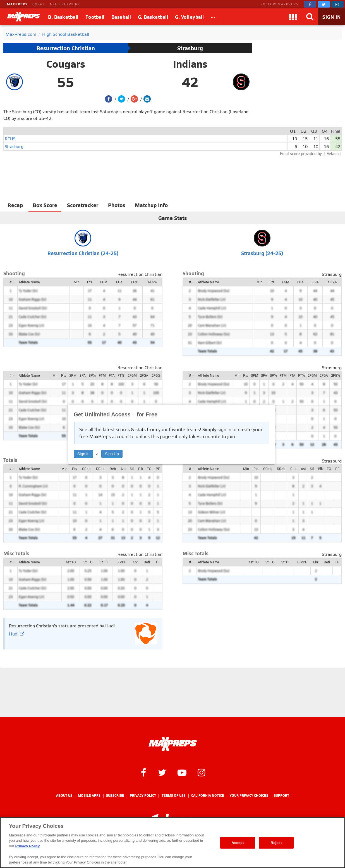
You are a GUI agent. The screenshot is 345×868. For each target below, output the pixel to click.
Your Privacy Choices (249, 795)
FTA (112, 375)
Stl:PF (104, 562)
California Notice (208, 795)
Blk (141, 469)
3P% (92, 375)
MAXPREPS (17, 4)
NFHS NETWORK (65, 4)
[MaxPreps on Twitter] (324, 4)
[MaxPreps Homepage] (173, 744)
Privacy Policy (143, 795)
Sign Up (112, 454)
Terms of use (174, 795)
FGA (119, 282)
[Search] (310, 17)
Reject (276, 843)
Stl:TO (88, 562)
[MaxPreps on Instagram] (337, 4)
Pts (90, 282)
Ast (123, 469)
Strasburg (190, 48)
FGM (104, 282)
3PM (73, 375)
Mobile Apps (89, 795)
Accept (238, 843)
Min (77, 282)
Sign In (83, 454)
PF (158, 469)
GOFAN (39, 4)
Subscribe (115, 795)
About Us (64, 795)
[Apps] (293, 17)
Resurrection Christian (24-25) (83, 253)
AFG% (152, 282)
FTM (102, 375)
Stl (132, 469)
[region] (172, 843)
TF (157, 562)
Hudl (17, 634)
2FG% (156, 375)
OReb (86, 469)
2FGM (132, 375)
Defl (147, 562)
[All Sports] (213, 17)
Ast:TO (71, 562)
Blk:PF (121, 562)
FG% (135, 282)
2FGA (144, 375)
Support (281, 795)
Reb (113, 469)
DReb (100, 469)
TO (149, 469)
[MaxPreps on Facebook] (310, 4)
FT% (121, 375)
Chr (135, 562)
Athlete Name (29, 282)
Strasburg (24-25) (262, 253)
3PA (83, 375)
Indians (190, 64)
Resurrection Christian (66, 48)
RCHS (10, 138)
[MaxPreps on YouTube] (182, 772)
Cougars (66, 64)
